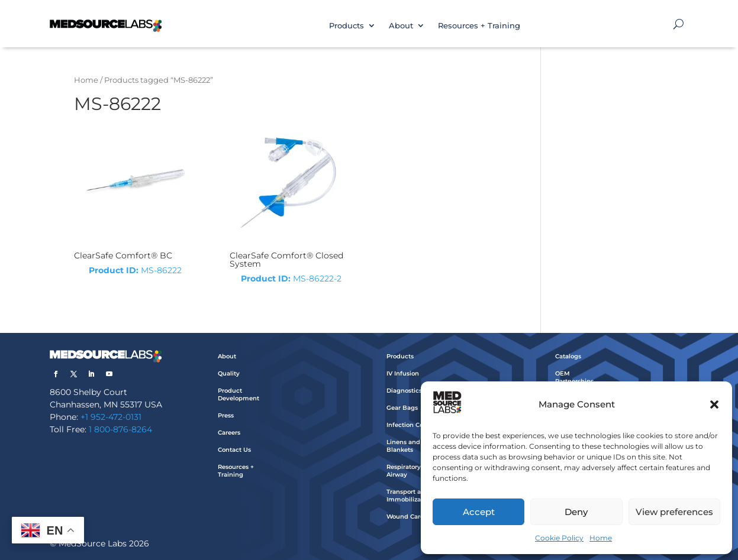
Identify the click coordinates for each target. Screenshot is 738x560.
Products (347, 25)
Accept (479, 512)
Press (226, 415)
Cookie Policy (559, 538)
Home (601, 538)
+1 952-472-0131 (111, 417)
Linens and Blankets (403, 446)
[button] (714, 404)
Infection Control (412, 425)
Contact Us (234, 450)
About (401, 25)
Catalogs (568, 356)
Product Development (239, 394)
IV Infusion (403, 373)
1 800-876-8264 (120, 429)
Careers (229, 433)
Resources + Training (479, 25)
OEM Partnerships (574, 377)
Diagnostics (404, 391)
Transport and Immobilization (410, 496)
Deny (576, 512)
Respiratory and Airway (410, 471)
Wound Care (405, 517)
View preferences (674, 512)
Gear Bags (402, 408)
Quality (229, 373)
